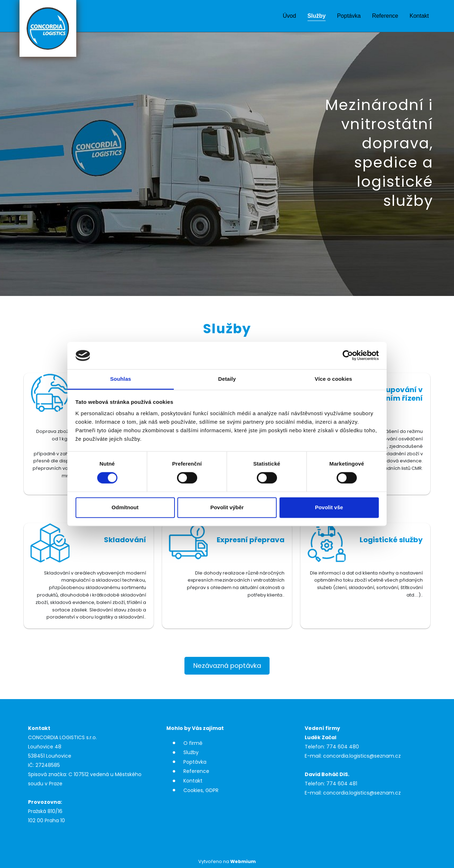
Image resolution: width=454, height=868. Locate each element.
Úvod (289, 16)
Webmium (243, 861)
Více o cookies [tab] (333, 379)
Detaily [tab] (227, 379)
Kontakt (419, 16)
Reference (385, 16)
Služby (317, 16)
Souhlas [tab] (120, 379)
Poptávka (349, 16)
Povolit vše (329, 507)
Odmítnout (125, 507)
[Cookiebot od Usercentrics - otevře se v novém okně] (348, 356)
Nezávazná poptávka (227, 666)
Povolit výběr (227, 507)
